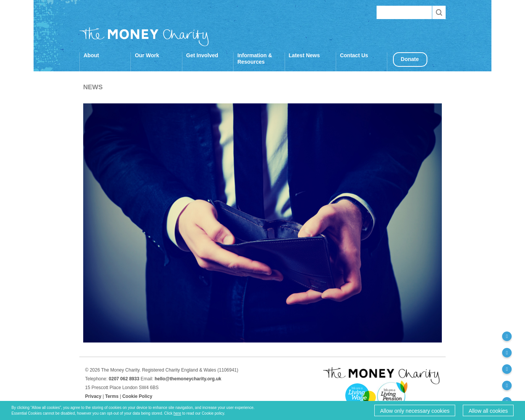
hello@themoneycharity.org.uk (188, 379)
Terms (112, 396)
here (177, 413)
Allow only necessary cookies (415, 411)
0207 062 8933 (124, 379)
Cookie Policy (137, 396)
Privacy (93, 396)
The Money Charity (144, 37)
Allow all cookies (488, 411)
